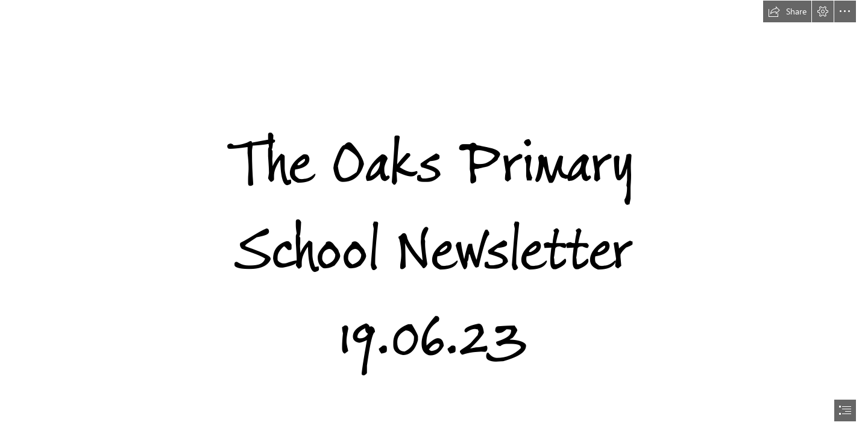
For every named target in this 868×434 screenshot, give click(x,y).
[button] (787, 11)
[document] (434, 217)
